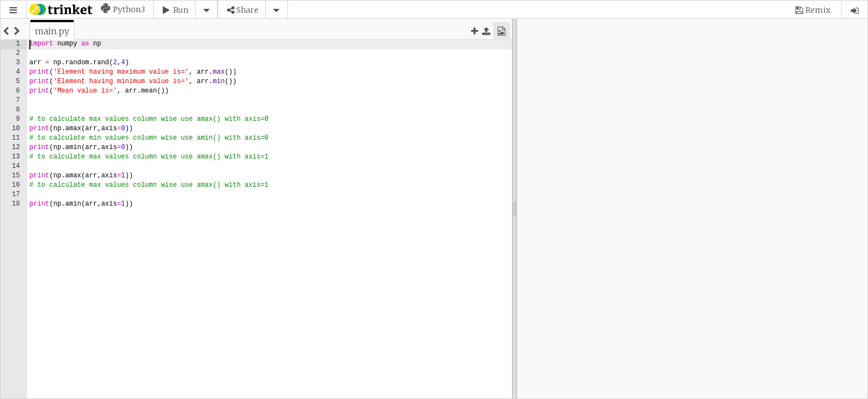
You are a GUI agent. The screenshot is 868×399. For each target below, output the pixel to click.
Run (181, 10)
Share (247, 10)
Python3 (129, 9)
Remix (818, 10)
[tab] (52, 31)
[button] (13, 10)
